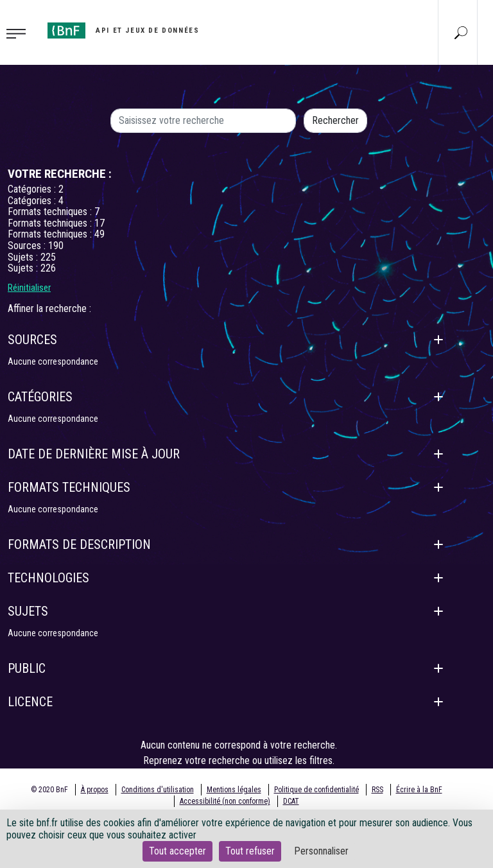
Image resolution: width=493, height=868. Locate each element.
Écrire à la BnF (419, 790)
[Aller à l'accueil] (123, 30)
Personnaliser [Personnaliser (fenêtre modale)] (321, 851)
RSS (377, 790)
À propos (95, 790)
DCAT (291, 801)
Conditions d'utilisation (158, 790)
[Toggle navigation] (20, 33)
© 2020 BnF (49, 790)
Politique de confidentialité (316, 790)
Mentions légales (234, 790)
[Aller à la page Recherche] (461, 32)
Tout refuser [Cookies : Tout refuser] (250, 851)
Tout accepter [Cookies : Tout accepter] (177, 851)
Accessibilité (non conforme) (225, 801)
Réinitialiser (29, 288)
